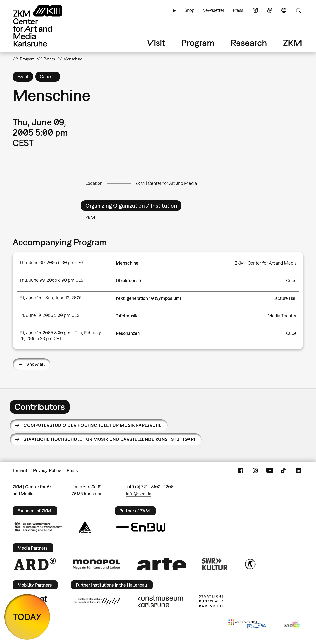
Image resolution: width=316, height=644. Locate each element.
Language (284, 10)
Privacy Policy (47, 470)
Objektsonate (129, 281)
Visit (156, 43)
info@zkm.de (139, 494)
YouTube (270, 471)
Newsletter (213, 10)
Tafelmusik (127, 316)
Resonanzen (128, 333)
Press (238, 10)
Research (249, 43)
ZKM (293, 43)
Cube (291, 281)
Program (198, 43)
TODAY (27, 617)
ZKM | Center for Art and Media (166, 183)
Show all (36, 364)
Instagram (255, 471)
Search (298, 10)
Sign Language (270, 10)
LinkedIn (298, 471)
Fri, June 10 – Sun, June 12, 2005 (51, 298)
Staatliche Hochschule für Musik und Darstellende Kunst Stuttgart (110, 439)
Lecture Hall (285, 298)
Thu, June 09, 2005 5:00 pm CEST (52, 263)
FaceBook (241, 471)
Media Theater (282, 316)
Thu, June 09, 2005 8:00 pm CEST (52, 280)
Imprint (20, 470)
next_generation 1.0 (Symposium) (148, 298)
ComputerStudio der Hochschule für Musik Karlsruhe (93, 425)
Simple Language (255, 10)
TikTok (284, 471)
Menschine (127, 263)
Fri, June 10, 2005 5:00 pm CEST (50, 315)
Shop (189, 10)
